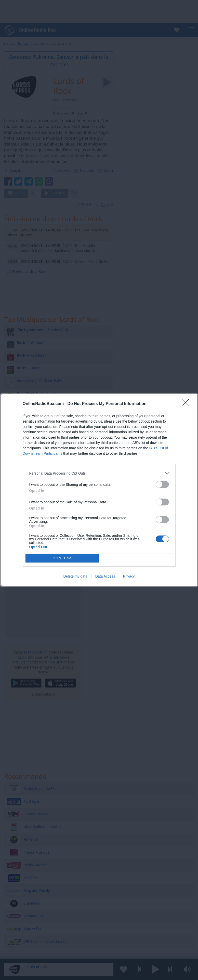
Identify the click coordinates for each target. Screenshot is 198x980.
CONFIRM (62, 558)
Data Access (105, 576)
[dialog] (99, 490)
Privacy (129, 576)
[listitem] (99, 473)
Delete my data (75, 576)
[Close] (187, 404)
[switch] (162, 484)
